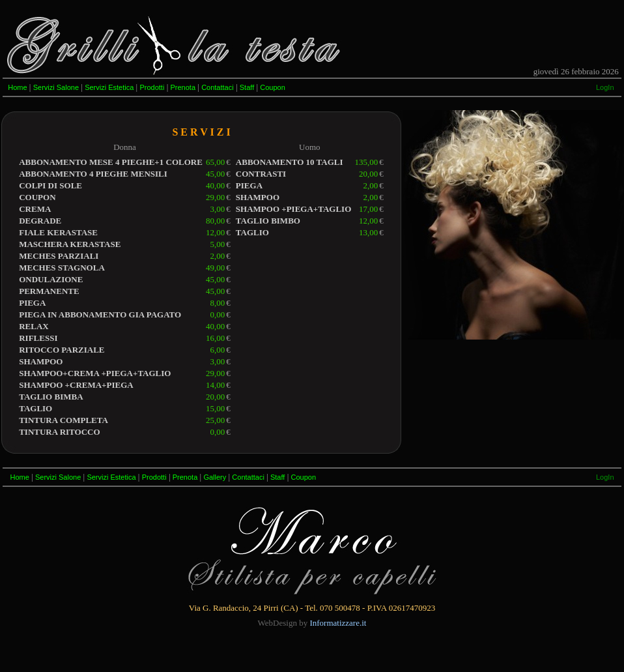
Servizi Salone (56, 87)
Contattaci (218, 87)
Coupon (273, 87)
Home (17, 87)
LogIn (605, 87)
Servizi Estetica (109, 87)
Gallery (215, 477)
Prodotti (152, 87)
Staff (247, 87)
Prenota (183, 87)
